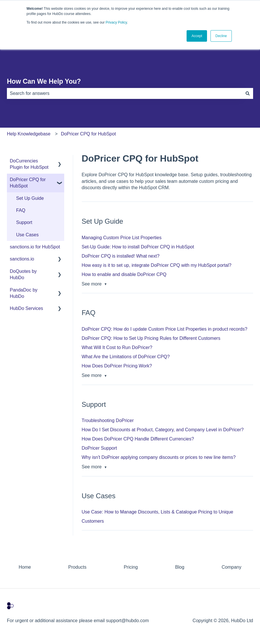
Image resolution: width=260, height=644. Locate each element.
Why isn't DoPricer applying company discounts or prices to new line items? (159, 457)
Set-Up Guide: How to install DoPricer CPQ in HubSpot (138, 247)
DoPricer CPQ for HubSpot (88, 134)
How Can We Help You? (44, 81)
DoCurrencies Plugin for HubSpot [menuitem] (29, 164)
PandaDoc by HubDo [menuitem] (24, 293)
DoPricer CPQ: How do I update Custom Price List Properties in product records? (165, 329)
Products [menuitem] (77, 567)
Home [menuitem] (25, 567)
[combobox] (125, 93)
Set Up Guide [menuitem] (30, 198)
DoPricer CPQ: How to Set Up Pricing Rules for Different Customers (151, 338)
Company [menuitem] (231, 567)
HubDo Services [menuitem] (26, 308)
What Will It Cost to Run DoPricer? (117, 347)
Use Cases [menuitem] (27, 235)
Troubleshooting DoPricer (108, 420)
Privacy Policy (116, 22)
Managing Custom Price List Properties (122, 238)
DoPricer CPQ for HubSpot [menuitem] (28, 183)
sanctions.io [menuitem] (22, 259)
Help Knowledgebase (29, 134)
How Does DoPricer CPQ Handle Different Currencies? (138, 439)
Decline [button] (221, 36)
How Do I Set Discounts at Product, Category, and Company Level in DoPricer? (163, 430)
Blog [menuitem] (180, 567)
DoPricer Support (99, 448)
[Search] (248, 93)
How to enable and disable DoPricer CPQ (124, 274)
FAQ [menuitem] (21, 210)
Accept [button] (197, 36)
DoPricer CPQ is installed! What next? (121, 256)
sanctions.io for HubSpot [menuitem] (35, 247)
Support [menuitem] (24, 222)
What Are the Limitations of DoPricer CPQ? (126, 357)
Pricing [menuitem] (131, 567)
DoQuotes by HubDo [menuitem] (23, 274)
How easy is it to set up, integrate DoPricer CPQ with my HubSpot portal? (157, 265)
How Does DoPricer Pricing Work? (117, 366)
